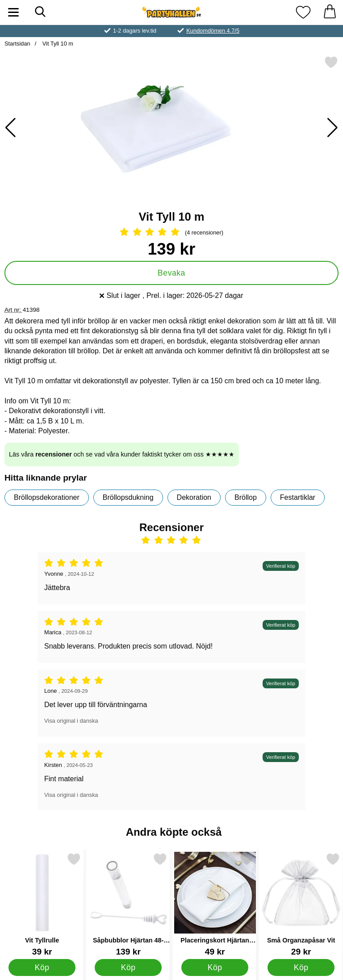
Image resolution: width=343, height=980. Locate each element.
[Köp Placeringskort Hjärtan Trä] (215, 967)
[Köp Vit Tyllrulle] (42, 967)
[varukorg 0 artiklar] (330, 12)
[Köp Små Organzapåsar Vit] (301, 967)
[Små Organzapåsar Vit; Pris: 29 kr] (301, 904)
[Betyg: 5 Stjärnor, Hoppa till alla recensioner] (171, 233)
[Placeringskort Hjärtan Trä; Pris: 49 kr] (215, 904)
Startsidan (17, 44)
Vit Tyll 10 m (57, 44)
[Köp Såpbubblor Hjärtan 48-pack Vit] (128, 967)
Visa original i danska (71, 721)
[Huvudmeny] (13, 12)
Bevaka (171, 273)
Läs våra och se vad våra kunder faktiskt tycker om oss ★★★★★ (122, 454)
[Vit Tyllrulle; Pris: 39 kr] (42, 904)
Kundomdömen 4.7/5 (213, 31)
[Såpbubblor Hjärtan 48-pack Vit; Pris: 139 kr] (128, 904)
